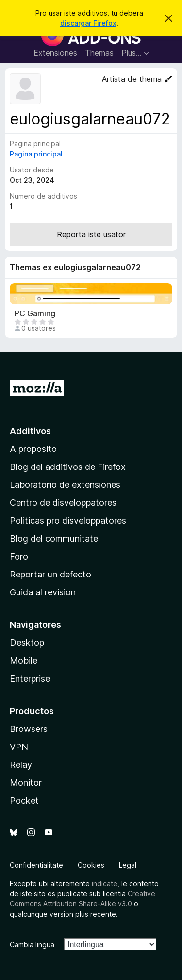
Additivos (30, 431)
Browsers (29, 729)
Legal (128, 865)
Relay (21, 765)
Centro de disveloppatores (63, 503)
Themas (99, 53)
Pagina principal (36, 154)
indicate (105, 883)
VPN (19, 747)
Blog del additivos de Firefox (68, 467)
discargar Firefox (88, 23)
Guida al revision (43, 592)
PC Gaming (35, 314)
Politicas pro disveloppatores (68, 521)
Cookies (91, 865)
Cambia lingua (32, 944)
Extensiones (55, 53)
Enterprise (30, 678)
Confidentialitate (36, 865)
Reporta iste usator (91, 234)
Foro (19, 556)
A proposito (33, 449)
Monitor (26, 783)
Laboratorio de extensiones (65, 485)
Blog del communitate (54, 538)
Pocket (24, 801)
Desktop (27, 643)
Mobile (24, 661)
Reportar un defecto (50, 574)
